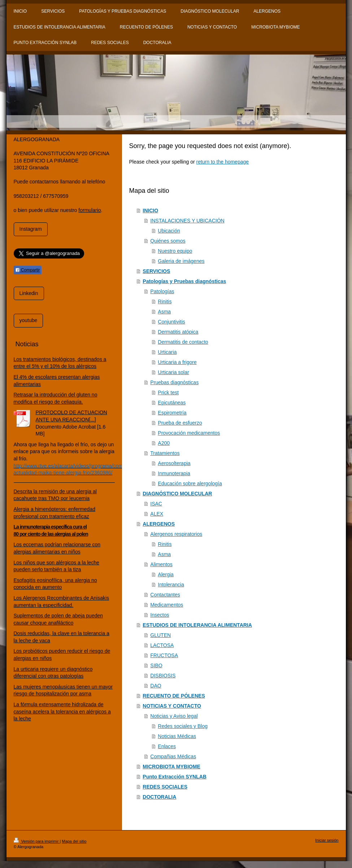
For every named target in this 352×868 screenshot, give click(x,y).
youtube (29, 320)
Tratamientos (165, 453)
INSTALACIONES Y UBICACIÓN (187, 221)
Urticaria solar (173, 372)
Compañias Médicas (173, 756)
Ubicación (169, 231)
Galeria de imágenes (181, 261)
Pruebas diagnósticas (174, 382)
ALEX (157, 514)
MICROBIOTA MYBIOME (171, 767)
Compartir (28, 270)
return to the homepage (223, 162)
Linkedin (29, 293)
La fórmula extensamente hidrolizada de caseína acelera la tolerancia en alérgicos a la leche (62, 711)
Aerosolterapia (174, 463)
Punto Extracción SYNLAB (175, 777)
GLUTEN (160, 635)
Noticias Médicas (177, 736)
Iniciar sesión (327, 840)
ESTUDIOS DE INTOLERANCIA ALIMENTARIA (197, 625)
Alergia (166, 574)
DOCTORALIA (159, 797)
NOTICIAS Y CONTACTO (172, 706)
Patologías (162, 291)
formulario (90, 210)
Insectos (160, 615)
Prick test (168, 392)
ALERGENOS (159, 524)
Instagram (31, 229)
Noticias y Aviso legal (174, 716)
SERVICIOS (156, 271)
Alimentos (161, 564)
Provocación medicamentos (189, 433)
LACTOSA (162, 645)
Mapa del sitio (74, 841)
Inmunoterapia (174, 473)
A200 (164, 443)
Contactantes (165, 595)
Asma (164, 312)
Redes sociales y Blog (183, 726)
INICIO (150, 211)
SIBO (156, 665)
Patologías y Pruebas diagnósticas (184, 281)
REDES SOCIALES (165, 787)
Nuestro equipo (175, 251)
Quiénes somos (168, 241)
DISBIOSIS (163, 676)
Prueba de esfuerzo (180, 423)
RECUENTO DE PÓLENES (174, 696)
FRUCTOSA (164, 655)
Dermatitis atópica (178, 332)
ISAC (156, 504)
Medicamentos (167, 605)
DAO (156, 686)
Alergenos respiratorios (176, 534)
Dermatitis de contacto (183, 342)
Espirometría (172, 413)
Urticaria (167, 352)
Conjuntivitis (171, 322)
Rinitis (165, 301)
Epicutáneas (172, 403)
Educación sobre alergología (190, 483)
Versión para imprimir (37, 841)
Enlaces (167, 746)
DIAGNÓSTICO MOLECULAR (177, 494)
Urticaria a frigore (177, 362)
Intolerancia (171, 585)
